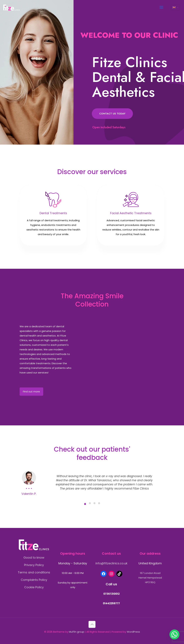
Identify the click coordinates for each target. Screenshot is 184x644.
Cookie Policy (34, 587)
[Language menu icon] (175, 7)
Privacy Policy (34, 565)
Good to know (34, 558)
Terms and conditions (34, 572)
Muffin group (77, 632)
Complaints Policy (34, 580)
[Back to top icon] (92, 624)
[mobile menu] (161, 7)
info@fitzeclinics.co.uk (111, 563)
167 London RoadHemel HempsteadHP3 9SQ (150, 578)
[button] (174, 634)
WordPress (133, 632)
